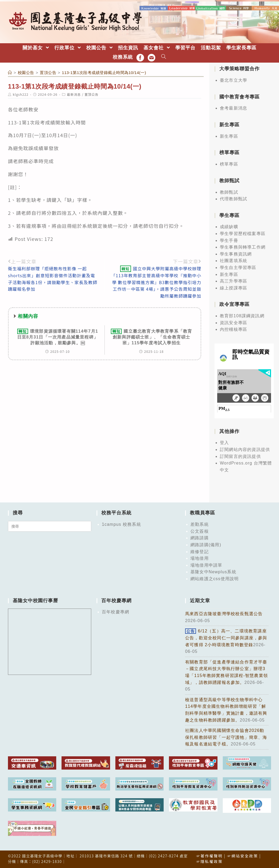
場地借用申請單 (206, 565)
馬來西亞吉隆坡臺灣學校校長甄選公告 (224, 613)
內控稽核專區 (234, 329)
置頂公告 (92, 94)
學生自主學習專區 (238, 267)
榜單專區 (229, 164)
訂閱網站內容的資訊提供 (245, 449)
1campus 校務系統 (121, 524)
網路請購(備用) (206, 544)
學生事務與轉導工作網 (243, 247)
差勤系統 (200, 524)
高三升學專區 (234, 281)
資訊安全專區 (234, 322)
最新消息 (74, 94)
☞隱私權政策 (209, 861)
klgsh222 (21, 94)
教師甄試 (229, 192)
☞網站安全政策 (243, 856)
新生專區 (229, 136)
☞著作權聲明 (209, 856)
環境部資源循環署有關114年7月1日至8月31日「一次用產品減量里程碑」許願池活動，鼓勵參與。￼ (58, 337)
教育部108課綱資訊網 (242, 316)
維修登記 (200, 551)
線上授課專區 (234, 288)
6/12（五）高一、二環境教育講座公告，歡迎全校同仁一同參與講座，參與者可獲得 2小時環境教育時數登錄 (226, 637)
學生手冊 (229, 240)
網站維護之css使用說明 (215, 578)
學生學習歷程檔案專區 (243, 233)
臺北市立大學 (234, 80)
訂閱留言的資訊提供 (240, 456)
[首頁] (10, 72)
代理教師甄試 (234, 199)
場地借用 (200, 558)
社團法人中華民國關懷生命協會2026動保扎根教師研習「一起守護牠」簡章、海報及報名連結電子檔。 (226, 737)
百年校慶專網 (115, 612)
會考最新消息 (234, 108)
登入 (224, 442)
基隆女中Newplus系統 (213, 572)
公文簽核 (200, 531)
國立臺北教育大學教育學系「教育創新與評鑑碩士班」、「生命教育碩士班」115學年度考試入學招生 (151, 337)
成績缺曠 (229, 226)
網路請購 (200, 538)
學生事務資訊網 (236, 254)
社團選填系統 (234, 260)
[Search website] (164, 57)
